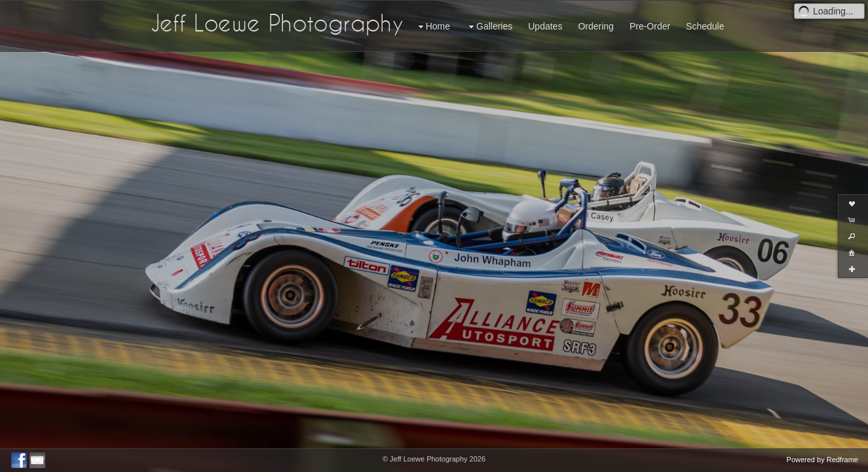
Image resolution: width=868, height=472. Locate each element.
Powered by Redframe (822, 460)
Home (433, 27)
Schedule (705, 26)
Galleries (489, 27)
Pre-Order (650, 26)
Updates (545, 26)
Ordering (595, 26)
